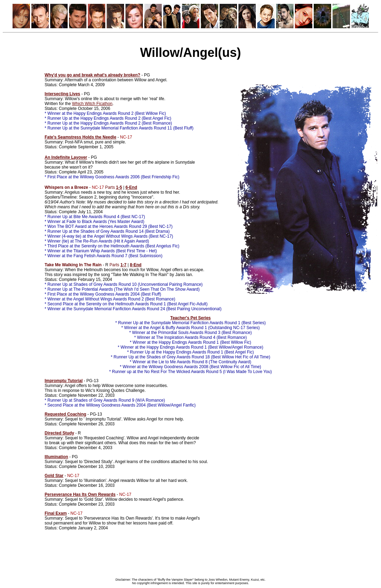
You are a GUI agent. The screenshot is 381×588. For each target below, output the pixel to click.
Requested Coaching (65, 414)
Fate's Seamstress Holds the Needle (81, 137)
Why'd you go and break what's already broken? (92, 75)
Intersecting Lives (62, 94)
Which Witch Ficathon (92, 104)
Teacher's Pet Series (190, 318)
